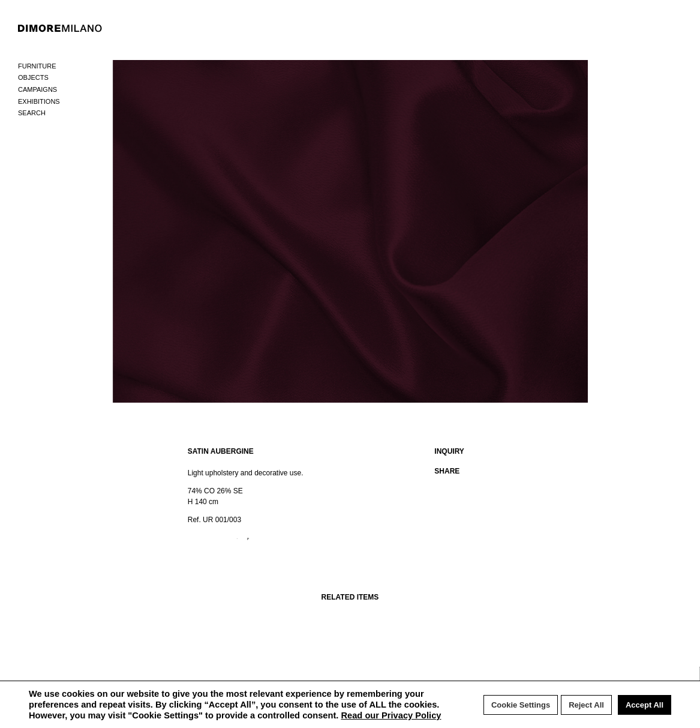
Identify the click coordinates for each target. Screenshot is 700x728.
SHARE (447, 471)
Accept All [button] (645, 705)
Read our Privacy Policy (391, 715)
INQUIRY (449, 451)
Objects (33, 77)
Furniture (37, 66)
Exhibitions (39, 101)
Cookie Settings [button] (521, 705)
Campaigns (37, 89)
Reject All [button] (586, 705)
